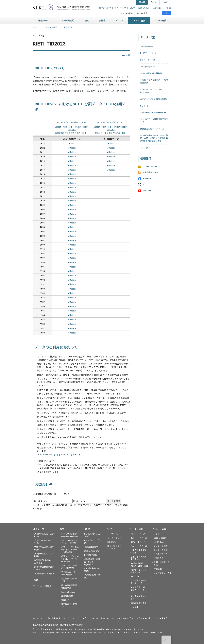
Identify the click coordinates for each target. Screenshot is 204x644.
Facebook (147, 179)
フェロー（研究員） (66, 21)
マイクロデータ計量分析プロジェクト (138, 590)
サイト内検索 (127, 13)
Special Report (160, 538)
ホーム (36, 27)
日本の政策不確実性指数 (151, 73)
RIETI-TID (68, 27)
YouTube (147, 190)
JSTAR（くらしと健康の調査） (154, 99)
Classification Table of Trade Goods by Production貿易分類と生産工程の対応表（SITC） (72, 130)
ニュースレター (150, 167)
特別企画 (158, 569)
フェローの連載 (161, 550)
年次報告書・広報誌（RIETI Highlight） (92, 562)
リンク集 (144, 148)
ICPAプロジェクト (139, 603)
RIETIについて (105, 8)
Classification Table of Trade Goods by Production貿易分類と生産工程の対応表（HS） (111, 130)
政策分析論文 (67, 596)
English (154, 2)
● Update (72, 148)
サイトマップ (120, 8)
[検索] (148, 13)
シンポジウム (113, 534)
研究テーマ (43, 21)
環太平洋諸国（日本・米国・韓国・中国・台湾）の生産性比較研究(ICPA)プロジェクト (154, 138)
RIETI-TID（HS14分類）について (111, 122)
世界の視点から (161, 554)
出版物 (102, 21)
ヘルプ (132, 8)
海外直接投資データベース (152, 129)
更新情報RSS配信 (151, 173)
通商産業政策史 (91, 547)
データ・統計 (139, 21)
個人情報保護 (54, 618)
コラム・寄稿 (161, 21)
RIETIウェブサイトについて (104, 618)
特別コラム (159, 558)
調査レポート (67, 600)
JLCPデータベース (148, 67)
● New (72, 144)
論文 (87, 21)
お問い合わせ (144, 8)
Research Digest (68, 592)
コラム (157, 534)
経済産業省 (162, 618)
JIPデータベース (148, 46)
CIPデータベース (148, 60)
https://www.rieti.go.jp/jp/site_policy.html (58, 455)
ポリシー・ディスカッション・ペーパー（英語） (70, 559)
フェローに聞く (161, 546)
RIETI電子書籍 (91, 555)
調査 (36, 580)
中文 (166, 2)
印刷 (128, 55)
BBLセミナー (113, 542)
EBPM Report (160, 542)
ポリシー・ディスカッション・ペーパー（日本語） (70, 550)
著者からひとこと (92, 551)
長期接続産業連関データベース (154, 113)
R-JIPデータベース (148, 53)
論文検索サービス (162, 8)
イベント (119, 21)
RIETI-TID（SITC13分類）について (72, 122)
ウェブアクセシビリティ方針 (76, 618)
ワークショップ (114, 538)
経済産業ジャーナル (163, 573)
